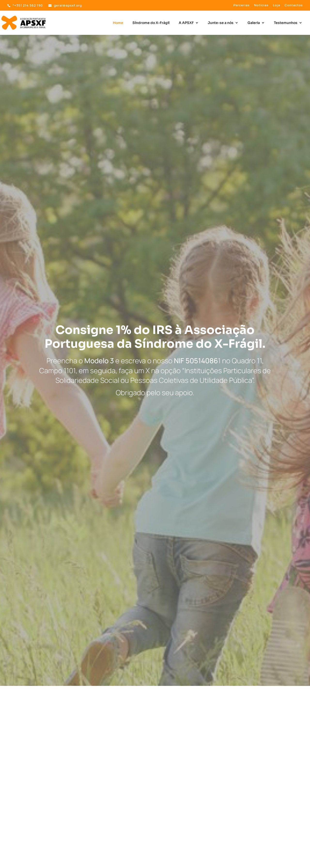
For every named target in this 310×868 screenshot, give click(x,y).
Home (118, 23)
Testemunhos (286, 23)
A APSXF (186, 23)
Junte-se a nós (221, 23)
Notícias (261, 5)
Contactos (294, 5)
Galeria (254, 23)
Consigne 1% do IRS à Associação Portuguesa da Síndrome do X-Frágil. (155, 337)
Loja (277, 5)
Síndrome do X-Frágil (151, 23)
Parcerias (242, 5)
